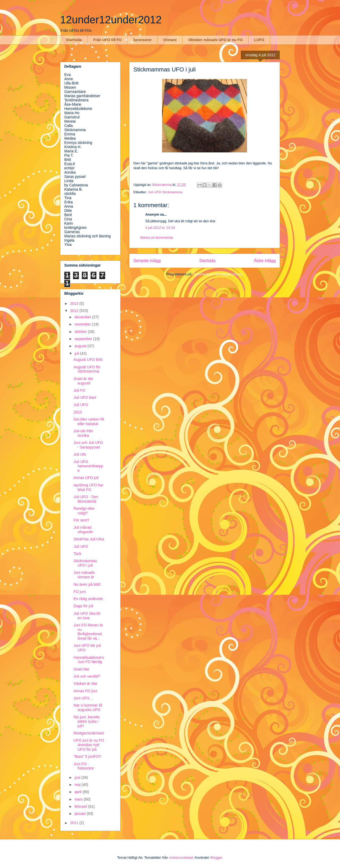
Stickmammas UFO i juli (85, 563)
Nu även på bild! (87, 584)
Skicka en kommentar (157, 238)
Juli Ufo (80, 454)
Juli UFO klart (85, 397)
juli (77, 353)
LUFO (259, 40)
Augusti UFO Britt (88, 360)
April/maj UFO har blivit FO (88, 487)
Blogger (216, 858)
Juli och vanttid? (87, 676)
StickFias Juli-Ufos (89, 539)
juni (78, 777)
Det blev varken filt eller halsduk (89, 422)
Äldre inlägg (265, 261)
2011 (75, 823)
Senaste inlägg (147, 261)
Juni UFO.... (84, 698)
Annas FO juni (85, 691)
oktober (81, 332)
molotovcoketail (181, 858)
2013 (75, 303)
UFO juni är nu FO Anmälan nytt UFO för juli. (89, 745)
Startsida (74, 40)
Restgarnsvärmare (89, 733)
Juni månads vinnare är (84, 575)
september (84, 339)
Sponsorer (142, 40)
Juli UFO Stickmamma (165, 192)
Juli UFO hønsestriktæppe (88, 466)
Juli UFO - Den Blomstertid (86, 499)
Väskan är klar (85, 683)
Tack (77, 554)
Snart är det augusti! (83, 381)
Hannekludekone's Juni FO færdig (89, 660)
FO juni (80, 592)
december (83, 317)
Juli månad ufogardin (83, 530)
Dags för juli (83, 606)
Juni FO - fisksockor (84, 766)
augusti (81, 346)
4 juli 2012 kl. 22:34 (160, 228)
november (83, 324)
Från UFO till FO (107, 40)
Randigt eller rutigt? (84, 511)
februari (81, 806)
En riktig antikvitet (88, 599)
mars (79, 799)
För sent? (81, 520)
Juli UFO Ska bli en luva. (87, 616)
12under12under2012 (111, 20)
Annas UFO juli (86, 478)
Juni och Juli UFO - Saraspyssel (88, 445)
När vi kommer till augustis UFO (88, 707)
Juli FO (79, 390)
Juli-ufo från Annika (83, 433)
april (78, 792)
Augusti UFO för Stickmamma (87, 369)
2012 (75, 311)
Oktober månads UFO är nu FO (215, 40)
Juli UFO (81, 405)
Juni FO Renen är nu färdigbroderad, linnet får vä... (88, 632)
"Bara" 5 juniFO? (87, 756)
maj (78, 785)
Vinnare (170, 40)
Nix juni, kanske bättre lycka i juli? (87, 721)
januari (80, 814)
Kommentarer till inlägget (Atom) (218, 274)
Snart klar (82, 669)
